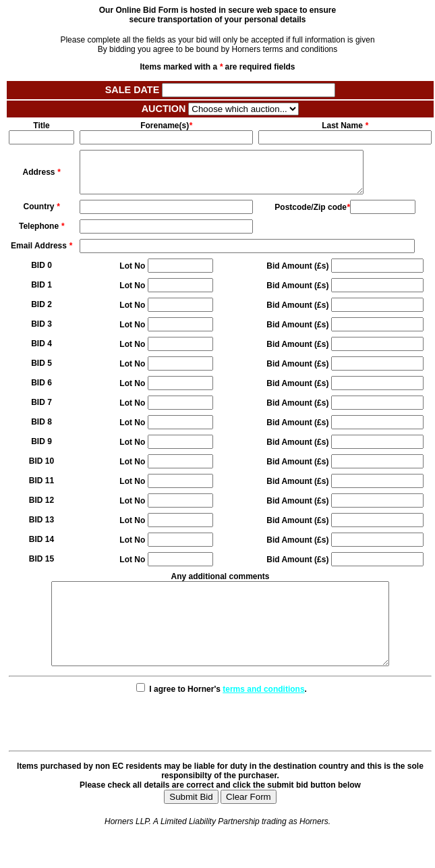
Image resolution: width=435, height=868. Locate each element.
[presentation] (221, 744)
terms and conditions (263, 713)
